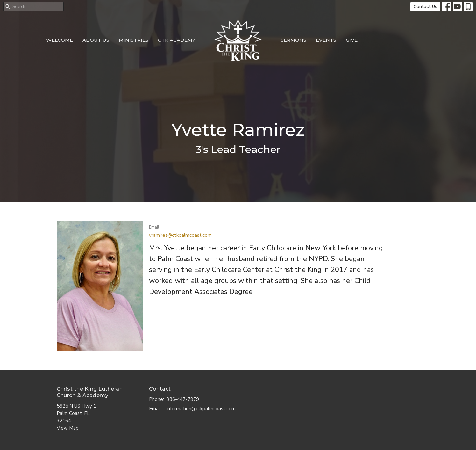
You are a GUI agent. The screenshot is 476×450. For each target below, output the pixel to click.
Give (352, 40)
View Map (68, 428)
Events (326, 40)
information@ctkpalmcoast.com (201, 409)
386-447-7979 (183, 399)
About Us (96, 40)
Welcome (60, 40)
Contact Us (425, 6)
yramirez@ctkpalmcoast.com (180, 235)
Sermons (294, 40)
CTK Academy (177, 40)
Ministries (134, 40)
